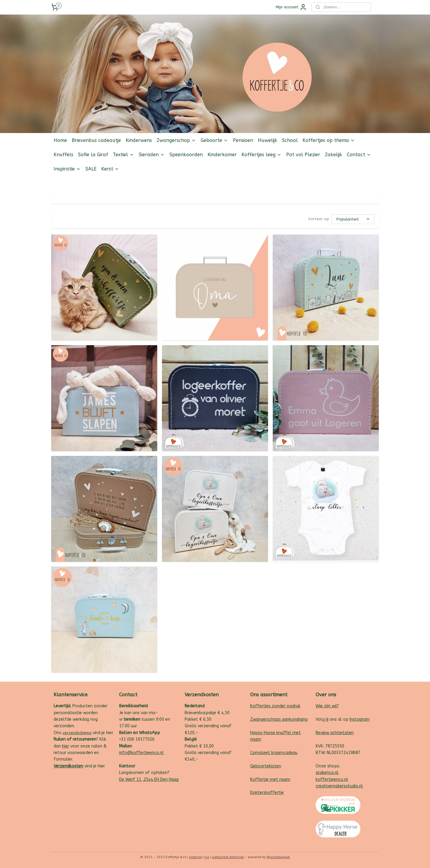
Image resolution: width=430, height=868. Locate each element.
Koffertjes (260, 706)
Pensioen (243, 140)
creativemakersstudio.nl (339, 786)
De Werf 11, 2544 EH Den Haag (149, 779)
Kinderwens (139, 140)
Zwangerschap (176, 140)
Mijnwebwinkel (278, 857)
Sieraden (152, 155)
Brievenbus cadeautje (96, 140)
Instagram (360, 719)
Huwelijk (268, 140)
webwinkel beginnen (228, 857)
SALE (91, 169)
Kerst (110, 169)
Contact (359, 155)
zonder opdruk (286, 706)
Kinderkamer (222, 155)
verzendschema (77, 733)
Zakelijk (334, 155)
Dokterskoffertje (267, 793)
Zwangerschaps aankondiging (279, 719)
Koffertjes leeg (261, 155)
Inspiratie (67, 169)
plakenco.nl (327, 773)
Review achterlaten (335, 733)
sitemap (195, 857)
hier (66, 746)
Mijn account (291, 7)
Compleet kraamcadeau (274, 753)
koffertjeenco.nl (332, 779)
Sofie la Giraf (93, 155)
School (290, 140)
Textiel (123, 155)
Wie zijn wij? (327, 706)
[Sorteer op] (353, 219)
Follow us (370, 183)
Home (60, 140)
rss (207, 857)
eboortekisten (267, 766)
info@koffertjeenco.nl (141, 753)
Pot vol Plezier (303, 155)
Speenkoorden (186, 155)
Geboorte (214, 140)
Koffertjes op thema (329, 140)
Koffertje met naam (270, 779)
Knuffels (63, 155)
